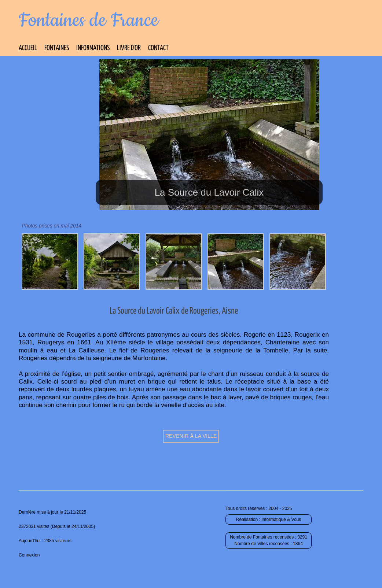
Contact (158, 48)
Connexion (29, 555)
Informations (93, 48)
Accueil (28, 48)
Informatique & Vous (281, 519)
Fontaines (57, 48)
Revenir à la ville (191, 436)
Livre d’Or (129, 48)
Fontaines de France (89, 21)
